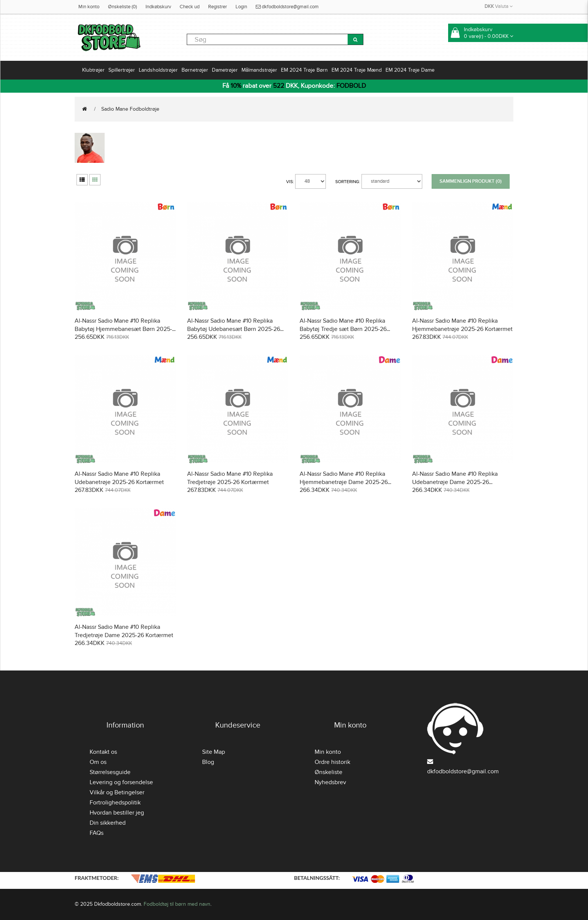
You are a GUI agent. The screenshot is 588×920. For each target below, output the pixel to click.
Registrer (217, 7)
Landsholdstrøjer (158, 70)
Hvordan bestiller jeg (117, 813)
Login (241, 7)
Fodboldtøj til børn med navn (177, 904)
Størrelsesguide (110, 772)
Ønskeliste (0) (122, 7)
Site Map (214, 752)
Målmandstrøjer (259, 70)
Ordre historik (332, 762)
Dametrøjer (225, 70)
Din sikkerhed (108, 823)
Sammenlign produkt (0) (471, 181)
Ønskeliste (328, 772)
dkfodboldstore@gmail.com (287, 7)
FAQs (97, 833)
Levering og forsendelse (121, 782)
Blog (208, 762)
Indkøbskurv (158, 7)
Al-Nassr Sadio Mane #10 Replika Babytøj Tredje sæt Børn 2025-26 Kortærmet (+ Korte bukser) (343, 329)
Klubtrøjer (93, 70)
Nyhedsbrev (330, 782)
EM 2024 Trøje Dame (410, 70)
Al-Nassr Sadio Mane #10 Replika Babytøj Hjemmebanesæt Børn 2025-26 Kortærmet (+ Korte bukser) (123, 329)
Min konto (89, 7)
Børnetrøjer (195, 70)
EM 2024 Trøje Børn (304, 70)
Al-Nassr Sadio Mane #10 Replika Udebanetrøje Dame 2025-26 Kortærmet (455, 482)
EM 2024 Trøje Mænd (357, 70)
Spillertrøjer (122, 70)
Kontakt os (103, 752)
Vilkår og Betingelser (117, 792)
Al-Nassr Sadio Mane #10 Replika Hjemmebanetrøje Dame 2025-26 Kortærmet (344, 482)
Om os (98, 762)
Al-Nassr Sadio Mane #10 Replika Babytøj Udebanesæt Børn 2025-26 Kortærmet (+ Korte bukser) (234, 329)
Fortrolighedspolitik (115, 803)
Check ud (190, 7)
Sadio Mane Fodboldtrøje (130, 109)
